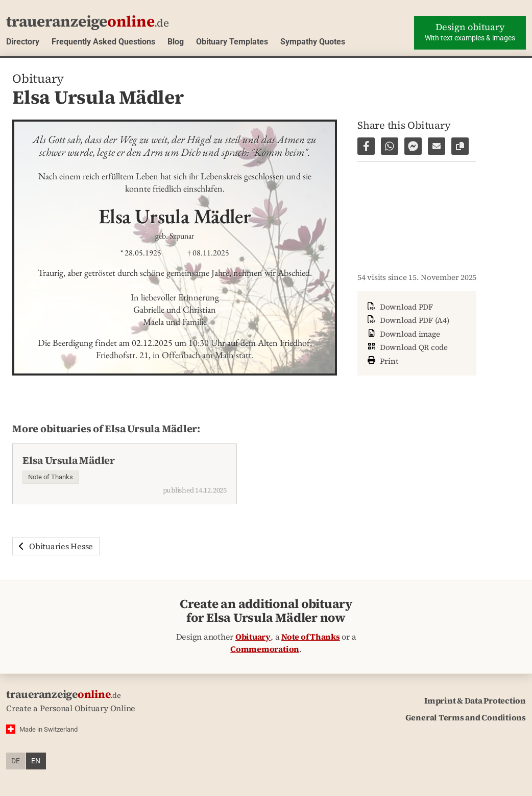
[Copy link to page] (460, 146)
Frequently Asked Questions (103, 42)
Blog (176, 42)
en (36, 761)
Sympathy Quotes (313, 42)
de (16, 761)
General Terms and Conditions (466, 717)
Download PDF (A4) (407, 320)
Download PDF (399, 307)
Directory (23, 42)
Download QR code (407, 347)
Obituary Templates (232, 42)
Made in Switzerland (49, 729)
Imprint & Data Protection (475, 700)
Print (382, 360)
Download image (403, 334)
